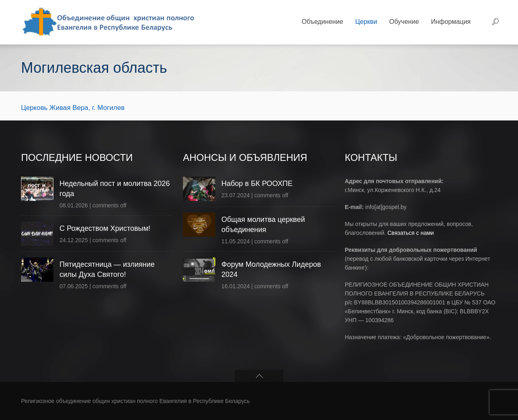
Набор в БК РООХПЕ (257, 184)
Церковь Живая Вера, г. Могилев (73, 108)
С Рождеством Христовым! (105, 228)
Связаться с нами (411, 233)
